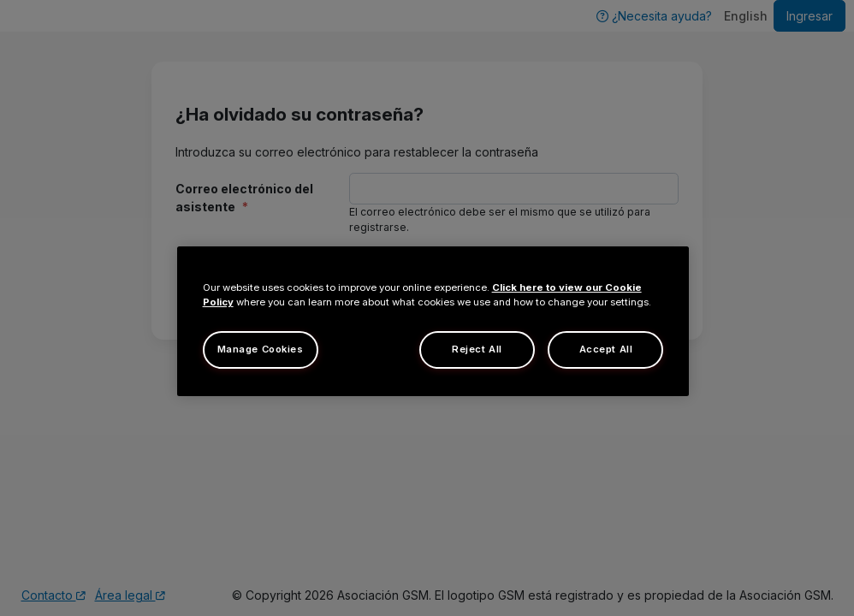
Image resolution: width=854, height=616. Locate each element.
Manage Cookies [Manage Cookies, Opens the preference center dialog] (261, 349)
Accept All (606, 349)
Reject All (477, 349)
